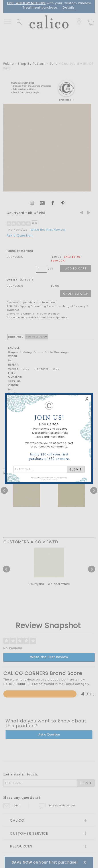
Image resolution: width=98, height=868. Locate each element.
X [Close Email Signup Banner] (87, 399)
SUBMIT (76, 469)
